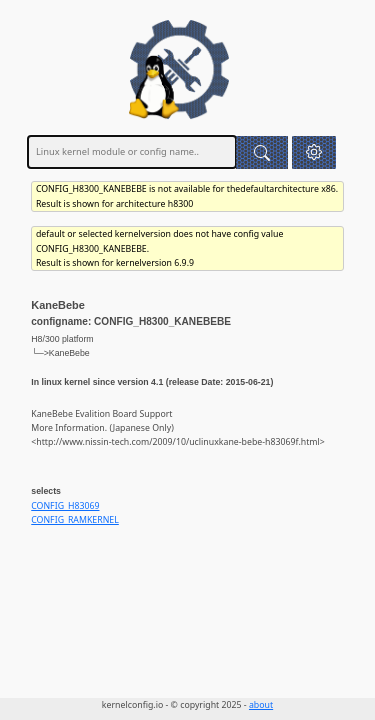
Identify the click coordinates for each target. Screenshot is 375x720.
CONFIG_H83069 (65, 506)
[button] (314, 152)
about (261, 705)
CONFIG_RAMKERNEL (75, 520)
